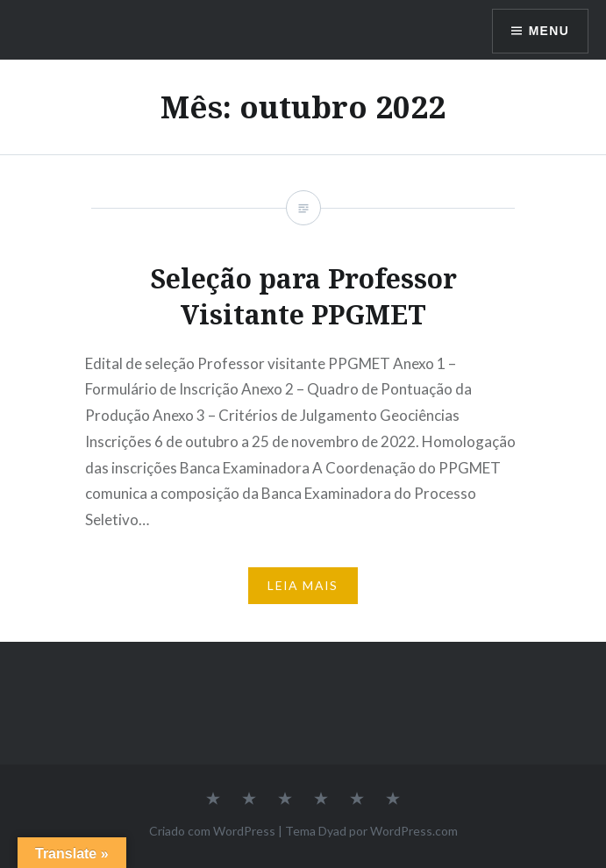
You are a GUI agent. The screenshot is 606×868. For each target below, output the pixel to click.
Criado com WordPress (212, 831)
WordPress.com (414, 831)
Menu (549, 31)
